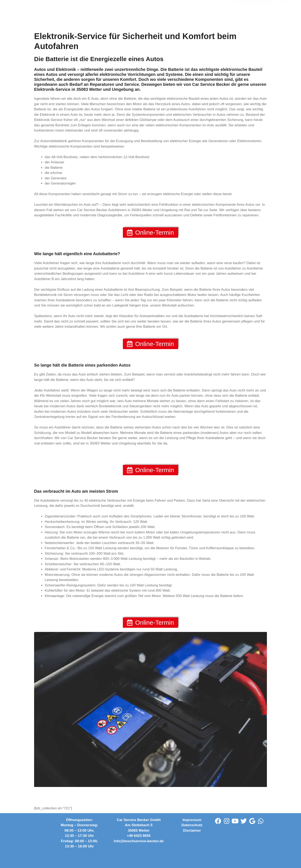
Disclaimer (192, 830)
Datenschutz (192, 825)
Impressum (192, 820)
